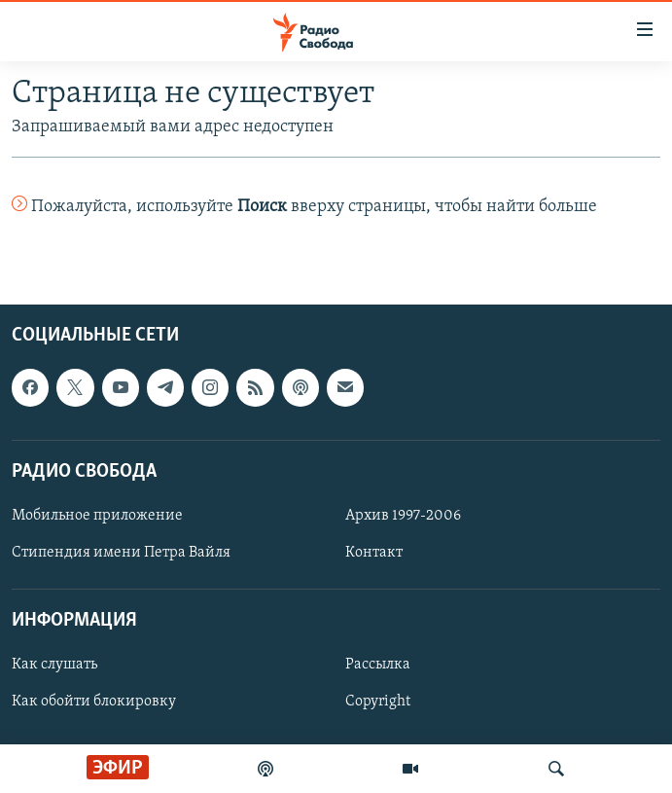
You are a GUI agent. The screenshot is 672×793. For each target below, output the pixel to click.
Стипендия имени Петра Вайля (121, 553)
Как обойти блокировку (94, 703)
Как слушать (54, 666)
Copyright (378, 703)
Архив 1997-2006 (403, 516)
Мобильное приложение (97, 516)
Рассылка (378, 666)
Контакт (374, 553)
